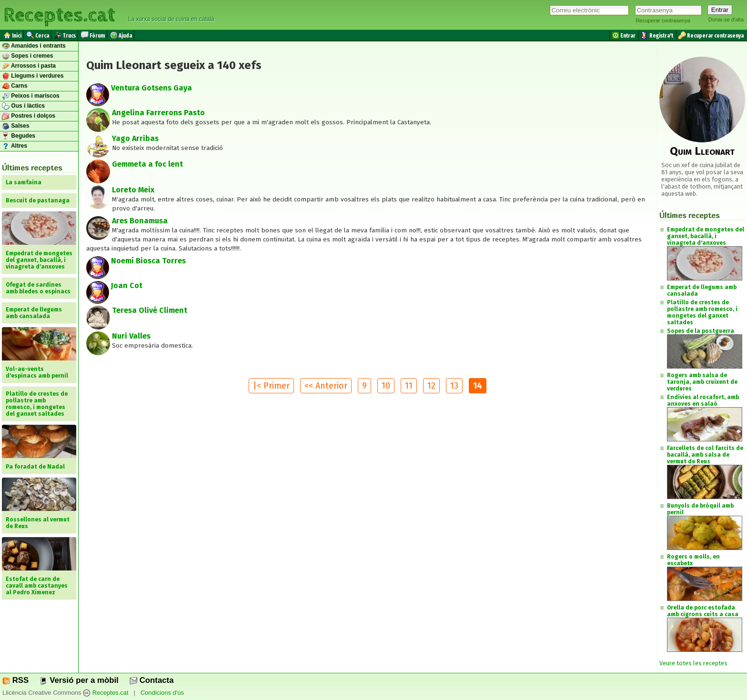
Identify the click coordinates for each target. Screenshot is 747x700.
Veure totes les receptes (693, 663)
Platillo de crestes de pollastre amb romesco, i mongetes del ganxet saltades (702, 312)
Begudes (19, 136)
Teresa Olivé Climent (150, 310)
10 (386, 386)
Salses (15, 126)
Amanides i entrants (34, 46)
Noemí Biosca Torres (148, 261)
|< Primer (271, 386)
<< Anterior (326, 386)
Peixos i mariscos (31, 96)
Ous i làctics (23, 106)
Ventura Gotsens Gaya (151, 88)
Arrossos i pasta (29, 66)
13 (454, 386)
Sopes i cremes (27, 56)
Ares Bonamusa (140, 221)
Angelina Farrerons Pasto (158, 113)
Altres (15, 146)
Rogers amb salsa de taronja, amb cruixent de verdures (702, 382)
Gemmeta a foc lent (147, 164)
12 (431, 386)
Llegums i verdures (33, 76)
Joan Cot (127, 285)
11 (409, 386)
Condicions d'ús (162, 693)
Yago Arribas (135, 138)
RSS (15, 680)
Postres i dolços (29, 116)
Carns (15, 86)
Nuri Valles (131, 336)
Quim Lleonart (702, 151)
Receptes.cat (59, 14)
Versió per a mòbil (79, 680)
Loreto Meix (133, 190)
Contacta (151, 680)
